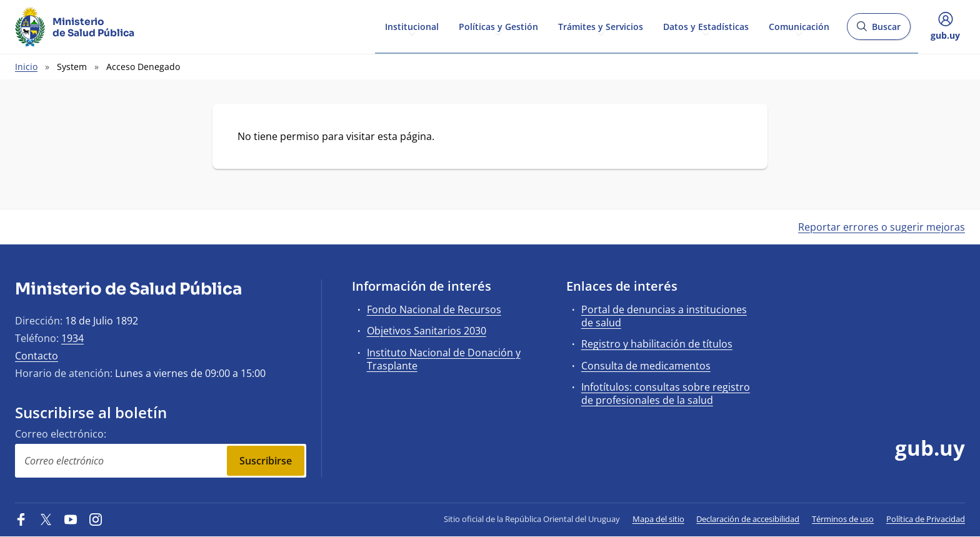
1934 (72, 338)
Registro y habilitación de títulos (657, 344)
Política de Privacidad (926, 519)
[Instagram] (96, 519)
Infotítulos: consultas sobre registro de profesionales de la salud (666, 394)
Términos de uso (843, 519)
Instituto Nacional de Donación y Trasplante (444, 359)
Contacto (37, 356)
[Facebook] (21, 519)
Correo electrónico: (61, 434)
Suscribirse (266, 461)
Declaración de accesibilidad (748, 519)
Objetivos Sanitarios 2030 (427, 331)
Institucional (412, 26)
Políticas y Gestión (498, 26)
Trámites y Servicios (601, 26)
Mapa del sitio (658, 519)
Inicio (26, 67)
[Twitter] (46, 519)
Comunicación (799, 26)
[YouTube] (71, 519)
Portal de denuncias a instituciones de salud (664, 316)
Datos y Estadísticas (706, 26)
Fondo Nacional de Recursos (434, 309)
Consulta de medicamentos (646, 366)
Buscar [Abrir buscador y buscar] (878, 30)
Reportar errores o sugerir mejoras (882, 227)
